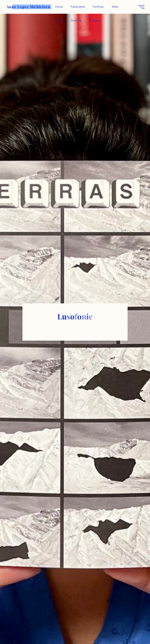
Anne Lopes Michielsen (28, 7)
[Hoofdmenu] (141, 7)
